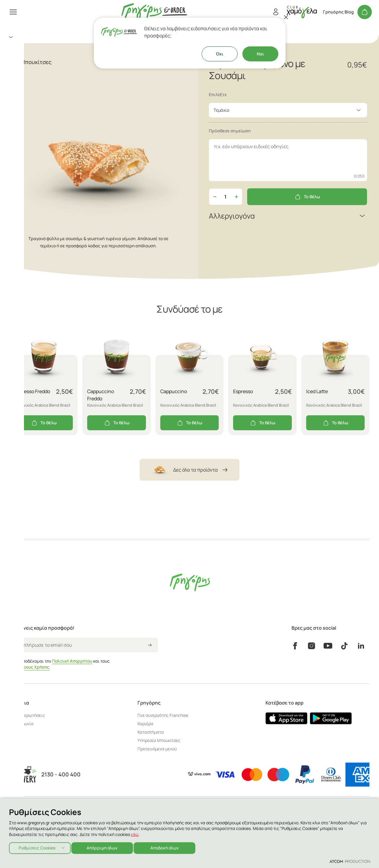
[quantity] (226, 197)
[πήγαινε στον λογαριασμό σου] (302, 12)
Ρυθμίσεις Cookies (37, 847)
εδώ (135, 833)
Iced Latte (317, 391)
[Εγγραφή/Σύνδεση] (276, 12)
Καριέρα (145, 724)
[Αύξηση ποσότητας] (236, 197)
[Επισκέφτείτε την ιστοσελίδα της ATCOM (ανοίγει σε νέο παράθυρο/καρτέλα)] (350, 861)
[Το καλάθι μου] (365, 12)
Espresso (243, 391)
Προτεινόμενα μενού (157, 749)
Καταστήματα (21, 90)
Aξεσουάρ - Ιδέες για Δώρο (38, 49)
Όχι (219, 54)
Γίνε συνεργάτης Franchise (163, 715)
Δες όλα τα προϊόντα (189, 470)
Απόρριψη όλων (105, 847)
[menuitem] (72, 37)
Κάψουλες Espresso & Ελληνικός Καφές (52, 61)
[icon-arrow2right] (150, 646)
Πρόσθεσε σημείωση (230, 131)
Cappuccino (174, 391)
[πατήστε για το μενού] (13, 12)
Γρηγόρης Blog (338, 12)
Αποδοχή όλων (170, 847)
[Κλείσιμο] (286, 17)
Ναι (260, 54)
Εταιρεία (16, 100)
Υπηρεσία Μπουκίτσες (159, 740)
